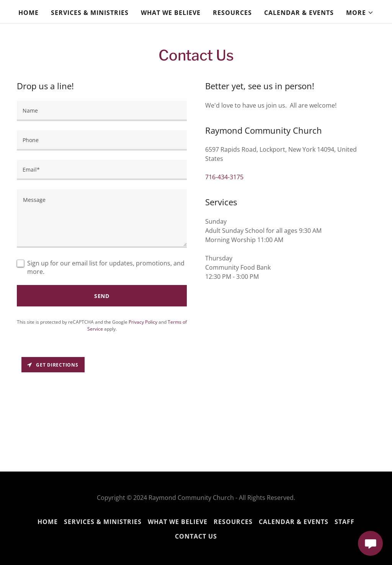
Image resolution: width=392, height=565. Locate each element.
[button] (360, 13)
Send (102, 296)
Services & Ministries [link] (90, 13)
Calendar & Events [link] (299, 13)
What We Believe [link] (171, 13)
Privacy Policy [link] (143, 322)
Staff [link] (345, 522)
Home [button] (48, 522)
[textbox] (102, 111)
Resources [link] (232, 13)
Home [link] (29, 13)
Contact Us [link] (196, 536)
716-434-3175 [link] (224, 177)
